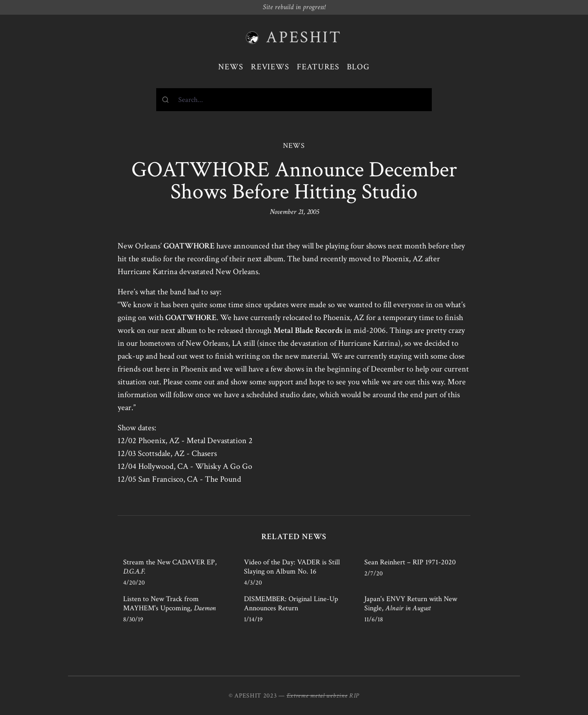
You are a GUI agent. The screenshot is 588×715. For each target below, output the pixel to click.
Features (318, 67)
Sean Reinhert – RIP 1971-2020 (410, 562)
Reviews (270, 67)
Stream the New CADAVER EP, (170, 567)
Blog (358, 67)
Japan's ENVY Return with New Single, (411, 604)
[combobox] (294, 100)
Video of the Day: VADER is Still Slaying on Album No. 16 (292, 567)
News (231, 67)
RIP (354, 696)
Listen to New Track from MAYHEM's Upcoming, (170, 604)
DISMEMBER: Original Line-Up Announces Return (291, 604)
